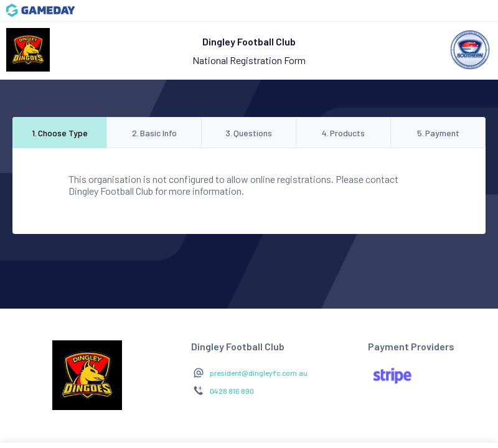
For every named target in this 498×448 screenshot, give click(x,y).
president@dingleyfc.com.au (259, 373)
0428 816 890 (232, 391)
